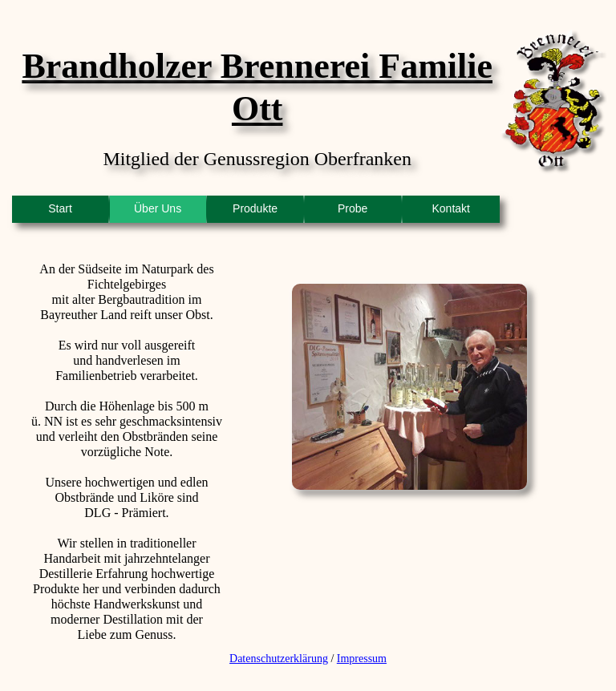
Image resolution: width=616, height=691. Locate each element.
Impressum (362, 659)
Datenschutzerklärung (279, 659)
